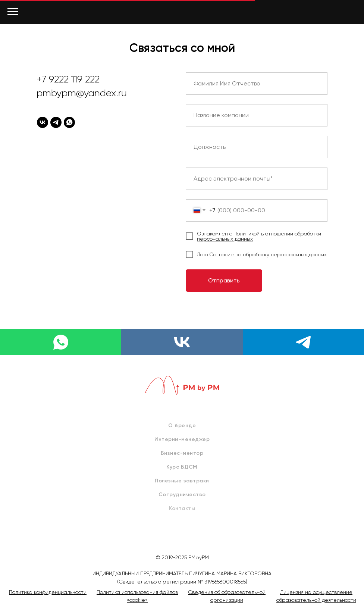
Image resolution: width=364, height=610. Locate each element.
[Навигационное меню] (13, 12)
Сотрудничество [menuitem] (182, 495)
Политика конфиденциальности (48, 592)
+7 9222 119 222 (68, 79)
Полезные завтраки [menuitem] (182, 481)
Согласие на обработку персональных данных (268, 254)
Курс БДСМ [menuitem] (182, 467)
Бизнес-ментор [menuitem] (182, 453)
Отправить (224, 280)
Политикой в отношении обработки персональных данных (259, 236)
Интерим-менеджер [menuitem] (182, 439)
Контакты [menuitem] (182, 508)
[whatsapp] (69, 122)
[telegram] (56, 122)
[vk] (43, 122)
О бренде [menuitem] (182, 426)
